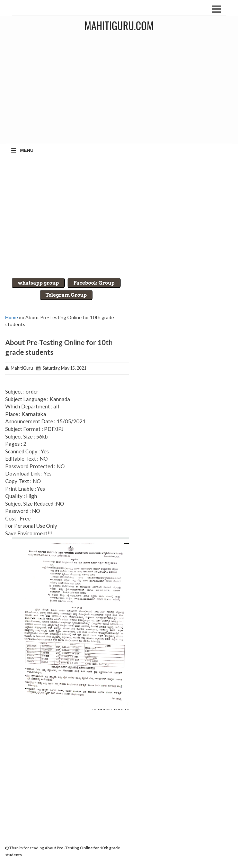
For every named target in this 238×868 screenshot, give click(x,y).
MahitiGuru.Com (119, 25)
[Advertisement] (119, 219)
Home (12, 317)
